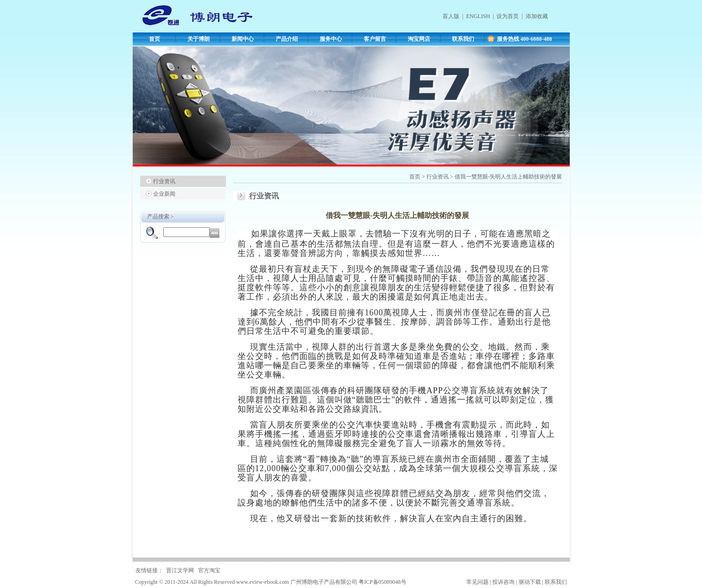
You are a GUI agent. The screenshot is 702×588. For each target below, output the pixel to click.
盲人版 (451, 16)
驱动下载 (530, 582)
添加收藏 (537, 16)
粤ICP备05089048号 (383, 582)
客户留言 (375, 39)
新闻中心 (243, 39)
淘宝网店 (419, 39)
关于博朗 (199, 39)
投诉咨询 (503, 582)
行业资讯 (164, 181)
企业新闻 (164, 194)
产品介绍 (287, 39)
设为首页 (508, 16)
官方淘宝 (209, 570)
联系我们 (463, 39)
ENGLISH (478, 16)
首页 (155, 39)
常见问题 (477, 582)
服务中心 (331, 39)
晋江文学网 (180, 570)
